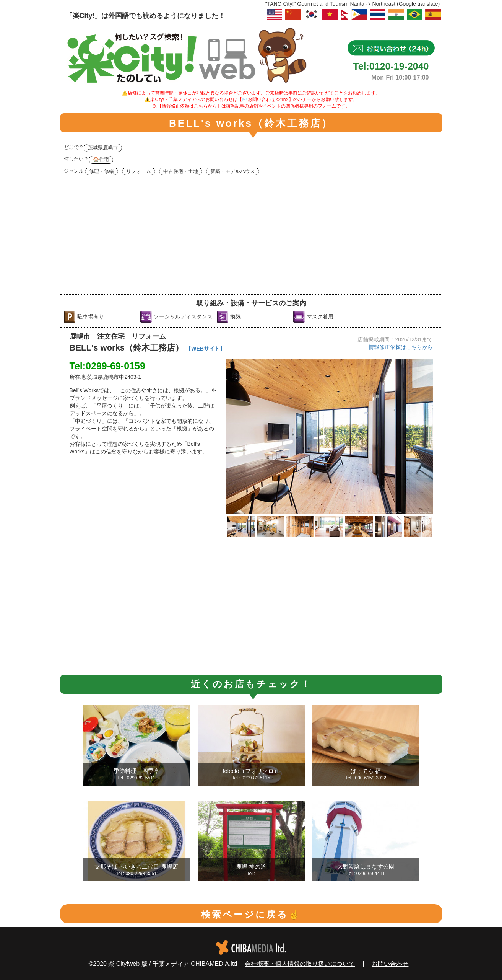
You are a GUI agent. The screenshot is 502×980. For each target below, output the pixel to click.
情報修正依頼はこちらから (401, 347)
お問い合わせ (390, 964)
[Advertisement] (251, 236)
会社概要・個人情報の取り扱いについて (300, 964)
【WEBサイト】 (206, 349)
